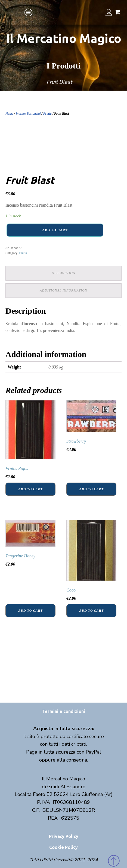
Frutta (47, 114)
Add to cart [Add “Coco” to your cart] (92, 611)
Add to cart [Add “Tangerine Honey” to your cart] (30, 611)
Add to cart (55, 230)
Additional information (63, 290)
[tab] (63, 273)
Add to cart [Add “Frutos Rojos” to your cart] (30, 489)
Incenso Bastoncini (28, 114)
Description (63, 273)
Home (9, 114)
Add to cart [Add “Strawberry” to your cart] (92, 489)
